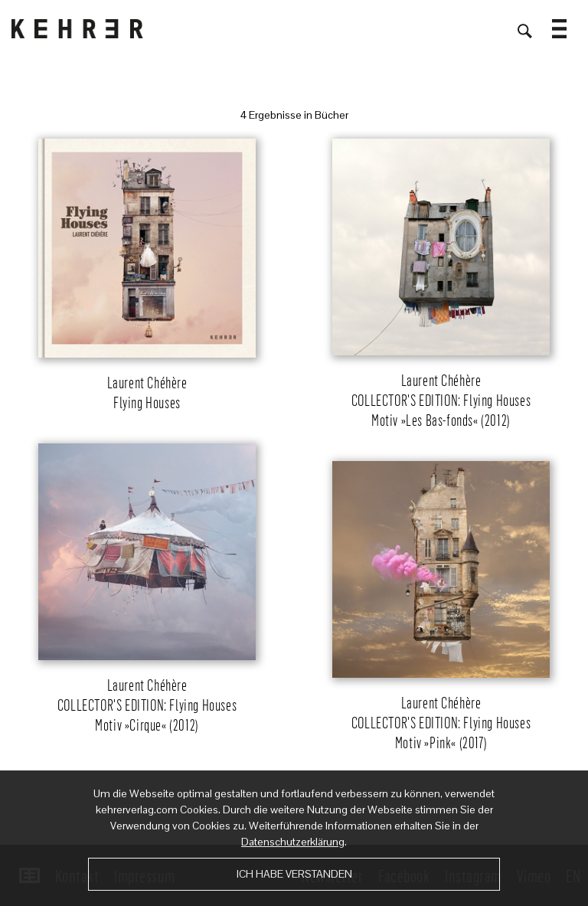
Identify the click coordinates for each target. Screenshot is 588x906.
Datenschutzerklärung (293, 842)
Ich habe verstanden (294, 874)
